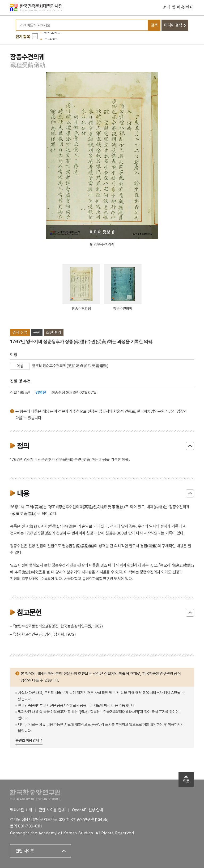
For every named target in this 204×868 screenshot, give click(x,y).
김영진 (41, 393)
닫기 (190, 446)
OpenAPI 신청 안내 (88, 810)
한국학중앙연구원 (35, 795)
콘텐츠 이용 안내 (27, 741)
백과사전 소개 (21, 810)
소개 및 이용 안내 (178, 8)
